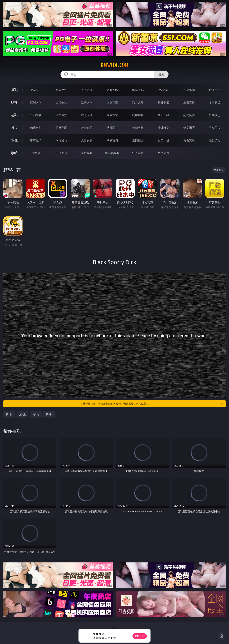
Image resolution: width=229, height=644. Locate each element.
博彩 (14, 90)
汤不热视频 (112, 153)
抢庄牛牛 (215, 90)
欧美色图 (87, 128)
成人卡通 (87, 115)
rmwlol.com (114, 65)
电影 (14, 115)
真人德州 (61, 90)
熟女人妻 (138, 102)
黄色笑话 (189, 140)
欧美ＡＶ (87, 102)
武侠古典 (112, 140)
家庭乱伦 (61, 140)
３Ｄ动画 (112, 102)
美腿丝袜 (138, 128)
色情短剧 (163, 153)
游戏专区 (112, 90)
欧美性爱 (112, 115)
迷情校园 (138, 140)
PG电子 (36, 90)
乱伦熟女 (189, 115)
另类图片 (215, 128)
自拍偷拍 (61, 102)
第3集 (36, 414)
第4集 (49, 414)
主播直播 (189, 102)
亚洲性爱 (36, 115)
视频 (14, 102)
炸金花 (163, 90)
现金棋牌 (189, 90)
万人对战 (87, 90)
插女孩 (36, 153)
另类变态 (215, 115)
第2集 (23, 414)
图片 (14, 128)
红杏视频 (138, 153)
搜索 (161, 74)
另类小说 (163, 140)
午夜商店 (61, 153)
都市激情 (36, 140)
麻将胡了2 (138, 90)
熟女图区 (189, 128)
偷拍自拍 (61, 115)
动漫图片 (112, 128)
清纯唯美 (163, 128)
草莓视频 (87, 153)
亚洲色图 (61, 128)
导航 (14, 153)
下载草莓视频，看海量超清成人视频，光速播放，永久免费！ (152, 404)
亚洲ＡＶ (36, 102)
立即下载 (140, 636)
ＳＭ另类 (215, 102)
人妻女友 (87, 140)
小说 (14, 140)
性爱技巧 (215, 140)
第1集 (9, 414)
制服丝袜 (138, 115)
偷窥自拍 (36, 128)
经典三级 (163, 115)
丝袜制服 (163, 102)
